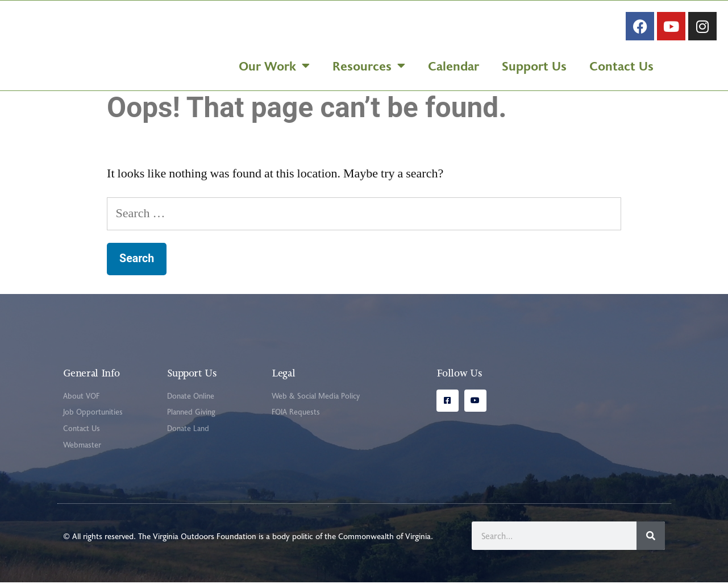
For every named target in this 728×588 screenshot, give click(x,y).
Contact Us (621, 68)
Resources (369, 68)
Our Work (274, 68)
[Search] (651, 541)
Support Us (534, 68)
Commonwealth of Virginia (384, 542)
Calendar (454, 68)
